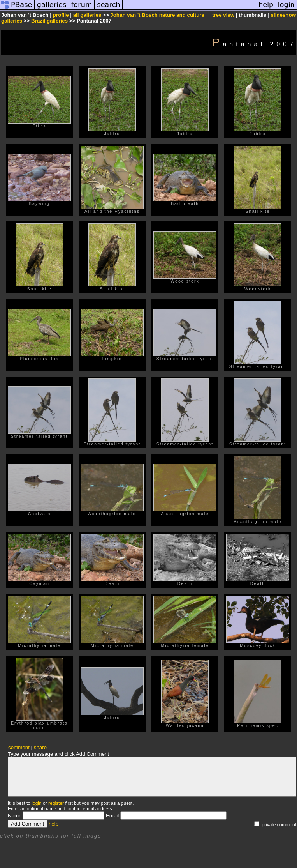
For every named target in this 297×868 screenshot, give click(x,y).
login (36, 803)
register (56, 803)
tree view (223, 15)
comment (19, 747)
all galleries (87, 15)
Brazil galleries (49, 21)
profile (61, 15)
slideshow (283, 15)
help (54, 824)
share (40, 747)
